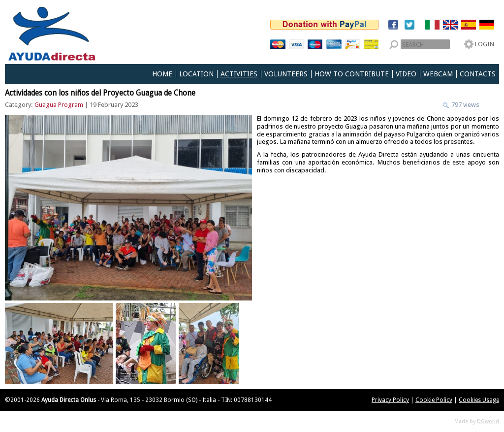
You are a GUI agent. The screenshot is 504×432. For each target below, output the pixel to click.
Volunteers (286, 74)
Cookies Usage (479, 400)
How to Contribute (352, 74)
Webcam (438, 74)
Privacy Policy (390, 400)
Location (196, 74)
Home (162, 74)
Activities (239, 74)
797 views (465, 105)
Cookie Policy (434, 400)
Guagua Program (59, 105)
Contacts (478, 74)
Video (406, 74)
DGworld (488, 421)
